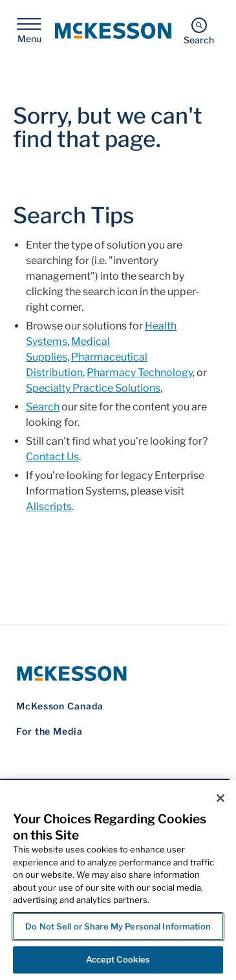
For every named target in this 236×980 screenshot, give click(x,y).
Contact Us (52, 457)
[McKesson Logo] (115, 674)
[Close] (220, 798)
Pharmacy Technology (140, 373)
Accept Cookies (118, 959)
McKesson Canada (60, 706)
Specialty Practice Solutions (93, 388)
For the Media (49, 731)
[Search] (199, 31)
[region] (118, 880)
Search (43, 407)
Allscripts (49, 507)
